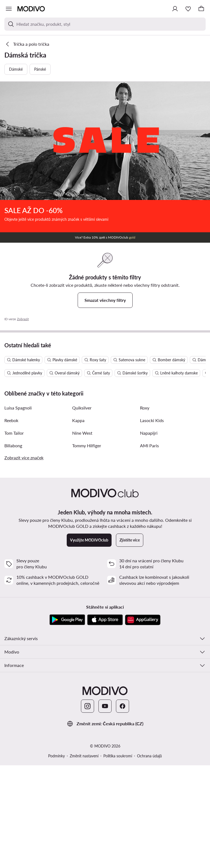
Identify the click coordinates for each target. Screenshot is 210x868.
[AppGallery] (143, 723)
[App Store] (105, 723)
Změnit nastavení (84, 859)
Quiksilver (82, 510)
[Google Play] (67, 723)
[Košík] (201, 9)
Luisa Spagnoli (18, 510)
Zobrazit (23, 319)
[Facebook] (122, 809)
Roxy (145, 510)
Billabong (13, 548)
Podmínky (56, 859)
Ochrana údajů (149, 859)
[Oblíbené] (188, 9)
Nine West (82, 536)
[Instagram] (87, 809)
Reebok (11, 523)
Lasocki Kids (152, 523)
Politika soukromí (118, 859)
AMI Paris (149, 548)
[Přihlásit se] (175, 9)
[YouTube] (105, 809)
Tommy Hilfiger (87, 548)
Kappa (78, 523)
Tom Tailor (14, 536)
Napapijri (149, 536)
